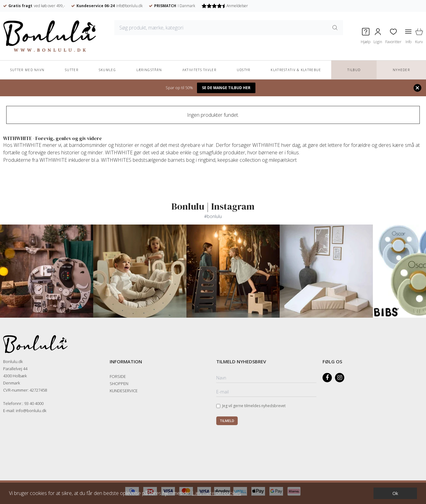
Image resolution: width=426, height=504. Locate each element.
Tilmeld (227, 421)
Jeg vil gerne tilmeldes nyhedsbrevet (254, 406)
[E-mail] (266, 392)
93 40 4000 (34, 403)
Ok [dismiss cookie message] (395, 493)
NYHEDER (401, 70)
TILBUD (354, 70)
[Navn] (266, 378)
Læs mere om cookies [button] (217, 493)
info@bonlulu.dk (129, 6)
